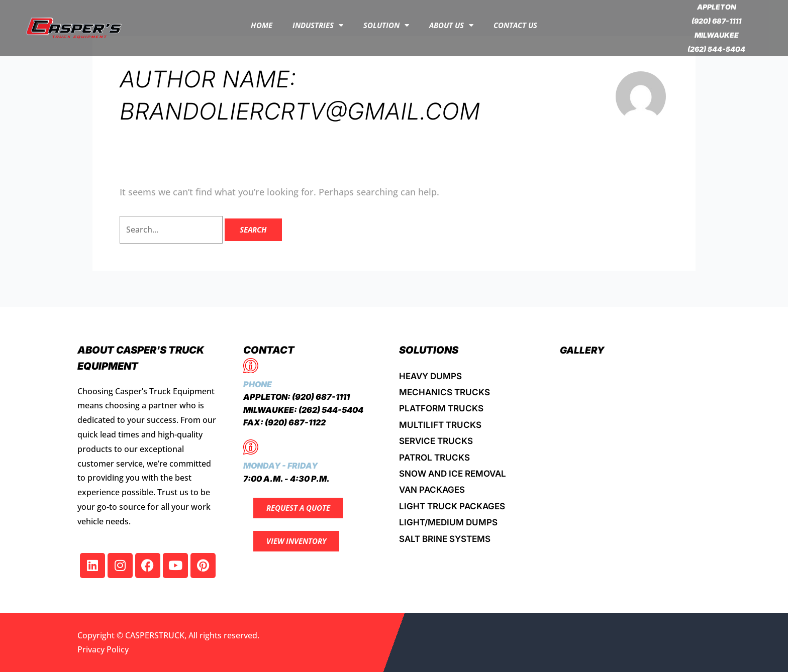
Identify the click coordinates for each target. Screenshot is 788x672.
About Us (451, 25)
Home (262, 25)
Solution (386, 25)
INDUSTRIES (318, 25)
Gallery (583, 350)
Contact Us (515, 25)
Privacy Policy (103, 649)
